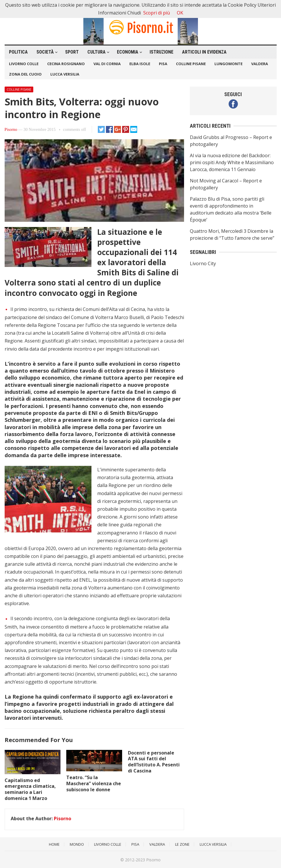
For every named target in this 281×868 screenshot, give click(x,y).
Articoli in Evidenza (204, 52)
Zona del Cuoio (25, 74)
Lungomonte (228, 64)
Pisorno (11, 129)
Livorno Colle (24, 64)
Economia (128, 52)
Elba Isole (140, 64)
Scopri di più (157, 13)
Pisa (163, 64)
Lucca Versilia (65, 74)
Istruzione (161, 52)
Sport (72, 52)
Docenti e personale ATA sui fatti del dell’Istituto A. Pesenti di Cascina (154, 762)
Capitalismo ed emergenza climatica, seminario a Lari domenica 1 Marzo (30, 789)
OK (180, 13)
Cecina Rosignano (66, 64)
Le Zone (182, 844)
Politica (18, 52)
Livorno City (203, 263)
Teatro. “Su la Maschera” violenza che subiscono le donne (94, 783)
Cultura (97, 52)
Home (54, 844)
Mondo (77, 844)
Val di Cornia (107, 64)
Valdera (260, 64)
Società (45, 52)
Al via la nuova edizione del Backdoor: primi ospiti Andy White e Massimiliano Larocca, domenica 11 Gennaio (232, 162)
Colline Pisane (191, 64)
